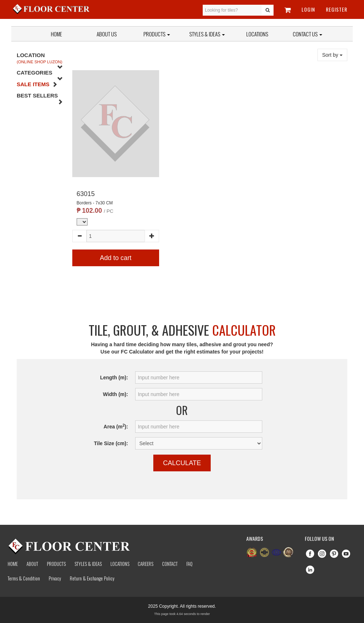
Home (56, 34)
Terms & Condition (24, 578)
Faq (189, 564)
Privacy (55, 578)
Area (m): (116, 426)
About (32, 564)
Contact (170, 564)
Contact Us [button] (308, 34)
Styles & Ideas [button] (207, 34)
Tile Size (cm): (111, 443)
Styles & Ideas (88, 564)
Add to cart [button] (116, 258)
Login (308, 9)
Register (337, 9)
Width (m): (115, 394)
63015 (86, 194)
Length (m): (114, 378)
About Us (107, 34)
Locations (257, 34)
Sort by (332, 55)
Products (157, 34)
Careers (145, 564)
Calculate (182, 463)
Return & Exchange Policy (92, 578)
